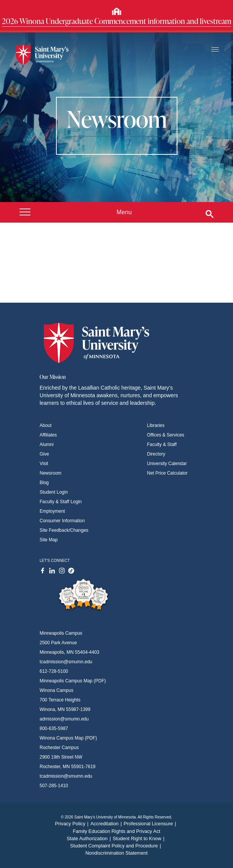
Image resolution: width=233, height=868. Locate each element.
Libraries (156, 425)
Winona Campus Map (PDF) (68, 738)
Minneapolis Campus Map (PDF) (73, 681)
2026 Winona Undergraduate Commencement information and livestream (116, 21)
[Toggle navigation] (215, 50)
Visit (44, 464)
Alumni (47, 444)
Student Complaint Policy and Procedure (116, 846)
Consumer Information (62, 521)
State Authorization (90, 838)
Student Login (54, 492)
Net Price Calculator (167, 473)
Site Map (49, 540)
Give (44, 454)
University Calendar (167, 464)
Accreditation (107, 824)
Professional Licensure (151, 824)
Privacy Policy (73, 824)
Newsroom (50, 473)
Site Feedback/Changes (64, 530)
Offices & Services (166, 435)
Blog (44, 483)
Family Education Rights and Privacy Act (116, 831)
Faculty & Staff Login (61, 502)
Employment (52, 511)
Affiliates (48, 435)
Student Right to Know (140, 838)
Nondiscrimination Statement (116, 853)
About (45, 425)
